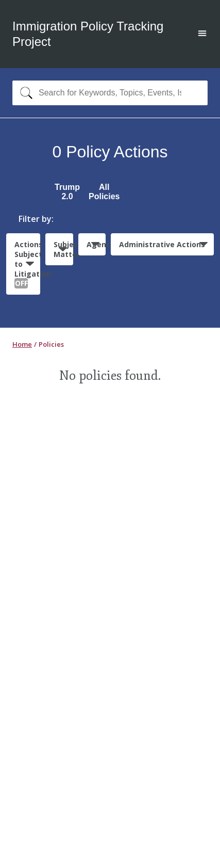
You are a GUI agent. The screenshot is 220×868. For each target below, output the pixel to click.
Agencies (96, 244)
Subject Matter (63, 249)
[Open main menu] (202, 34)
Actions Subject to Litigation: (27, 264)
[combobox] (110, 93)
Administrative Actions (162, 244)
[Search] (24, 93)
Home (22, 344)
